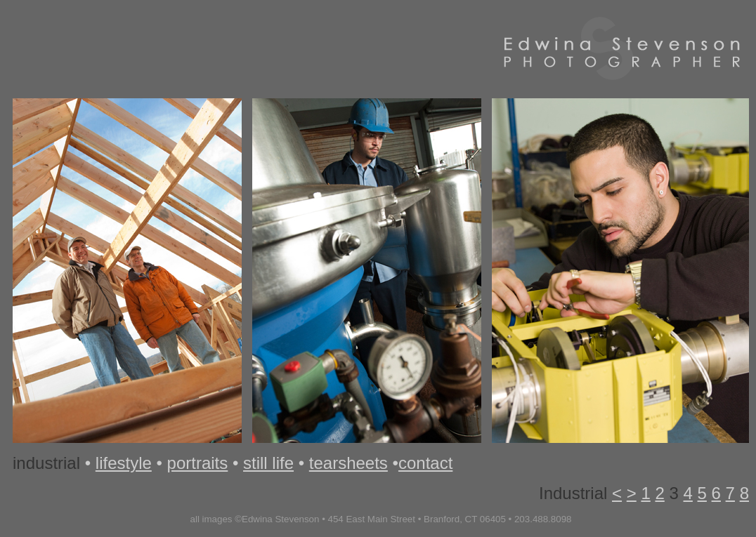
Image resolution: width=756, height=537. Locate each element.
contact (425, 463)
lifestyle (124, 463)
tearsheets (348, 463)
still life (268, 463)
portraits (198, 463)
